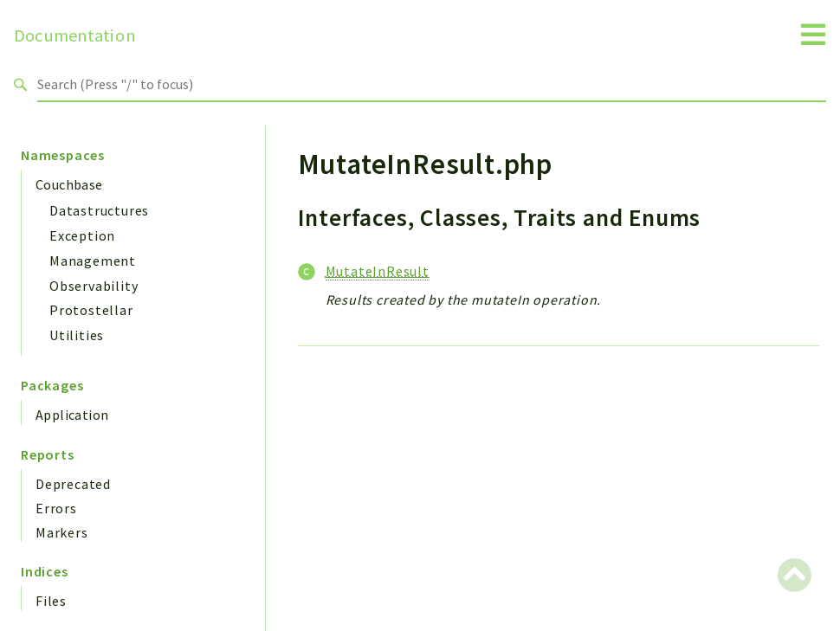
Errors (56, 508)
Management (93, 261)
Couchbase (69, 184)
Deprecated (73, 484)
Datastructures (99, 210)
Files (51, 601)
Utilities (77, 335)
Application (72, 415)
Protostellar (91, 310)
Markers (62, 532)
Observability (94, 286)
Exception (82, 235)
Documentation (75, 35)
